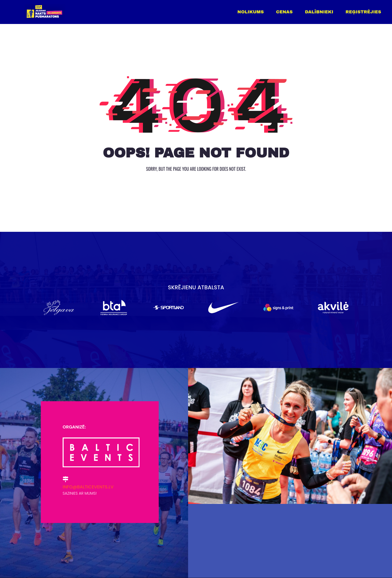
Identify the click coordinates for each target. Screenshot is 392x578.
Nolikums (251, 12)
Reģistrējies (363, 12)
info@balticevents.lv (88, 487)
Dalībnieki (319, 12)
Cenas (284, 12)
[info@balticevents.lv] (65, 479)
